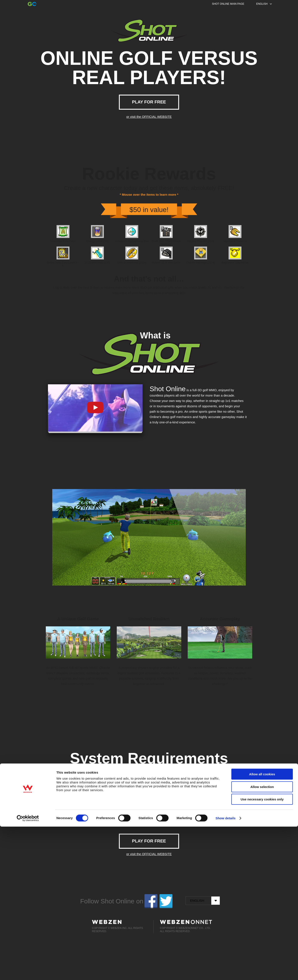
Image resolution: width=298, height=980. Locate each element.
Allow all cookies (262, 928)
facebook (151, 901)
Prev (41, 535)
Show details (226, 972)
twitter (166, 901)
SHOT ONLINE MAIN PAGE (228, 4)
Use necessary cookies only (262, 953)
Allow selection (262, 940)
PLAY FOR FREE (149, 102)
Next (257, 535)
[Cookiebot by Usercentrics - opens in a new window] (28, 972)
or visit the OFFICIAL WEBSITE (149, 117)
